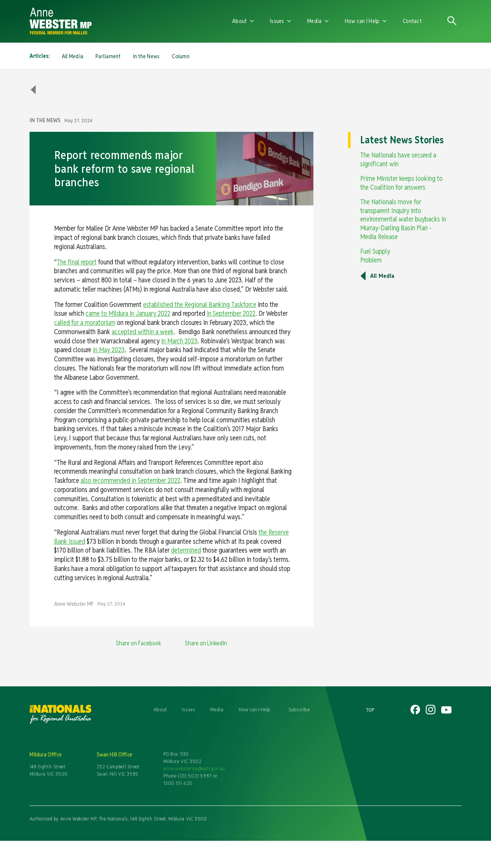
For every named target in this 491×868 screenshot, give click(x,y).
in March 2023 (179, 341)
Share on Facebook (138, 643)
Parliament (108, 56)
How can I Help (255, 709)
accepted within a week (143, 332)
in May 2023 (109, 350)
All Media (72, 56)
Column (181, 56)
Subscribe (299, 709)
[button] (243, 21)
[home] (119, 21)
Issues (189, 709)
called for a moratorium (85, 322)
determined (186, 550)
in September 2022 (231, 313)
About (160, 709)
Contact (412, 21)
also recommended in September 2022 (130, 480)
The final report (77, 262)
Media (217, 709)
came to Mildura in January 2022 (128, 313)
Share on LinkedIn (206, 643)
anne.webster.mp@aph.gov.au (194, 769)
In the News (147, 56)
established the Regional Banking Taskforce (200, 304)
